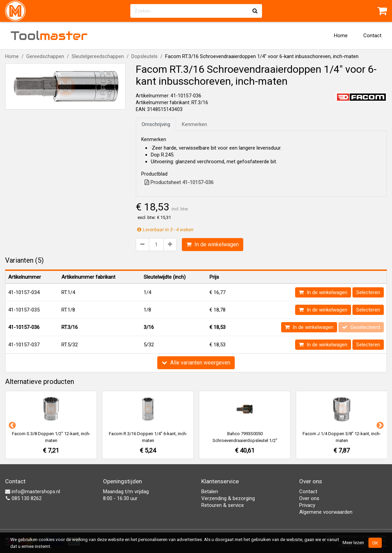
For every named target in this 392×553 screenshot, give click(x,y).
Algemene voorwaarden (326, 512)
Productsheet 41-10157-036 (179, 182)
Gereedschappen (45, 56)
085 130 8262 (23, 498)
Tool (49, 36)
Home (341, 36)
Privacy (307, 505)
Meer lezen (353, 542)
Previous (12, 425)
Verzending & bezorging (228, 498)
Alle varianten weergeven (196, 363)
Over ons (309, 498)
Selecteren (368, 292)
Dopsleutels (144, 56)
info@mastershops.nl (33, 492)
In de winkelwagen (213, 244)
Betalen (210, 492)
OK (375, 543)
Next (379, 425)
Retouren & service (223, 505)
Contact (372, 36)
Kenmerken (194, 124)
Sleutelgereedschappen (98, 56)
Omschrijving (156, 124)
